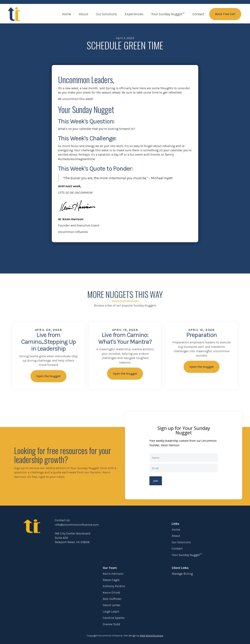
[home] (14, 14)
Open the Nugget (48, 376)
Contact (198, 14)
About (83, 14)
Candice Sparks (114, 618)
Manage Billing (182, 574)
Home (67, 14)
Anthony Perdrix (114, 586)
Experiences (134, 14)
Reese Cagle (111, 580)
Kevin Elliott (111, 593)
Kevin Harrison (113, 574)
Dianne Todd (111, 624)
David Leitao (112, 605)
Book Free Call (225, 14)
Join (156, 481)
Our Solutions (106, 14)
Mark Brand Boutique (152, 636)
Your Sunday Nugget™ (168, 14)
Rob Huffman (112, 599)
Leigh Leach (111, 611)
